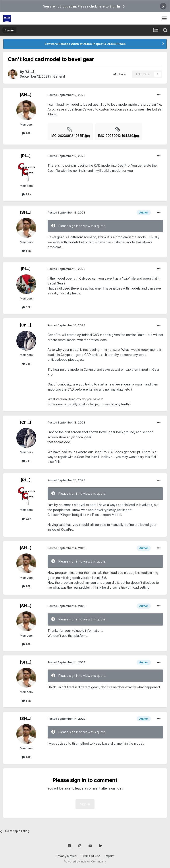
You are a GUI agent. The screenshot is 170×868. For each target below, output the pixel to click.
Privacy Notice (66, 856)
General (59, 76)
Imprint (110, 856)
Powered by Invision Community (85, 861)
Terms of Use (91, 856)
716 (26, 364)
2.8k (26, 194)
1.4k (26, 133)
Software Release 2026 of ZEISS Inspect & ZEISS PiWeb (85, 44)
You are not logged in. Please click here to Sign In (82, 6)
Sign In (85, 804)
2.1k (26, 307)
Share (120, 74)
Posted (66, 95)
